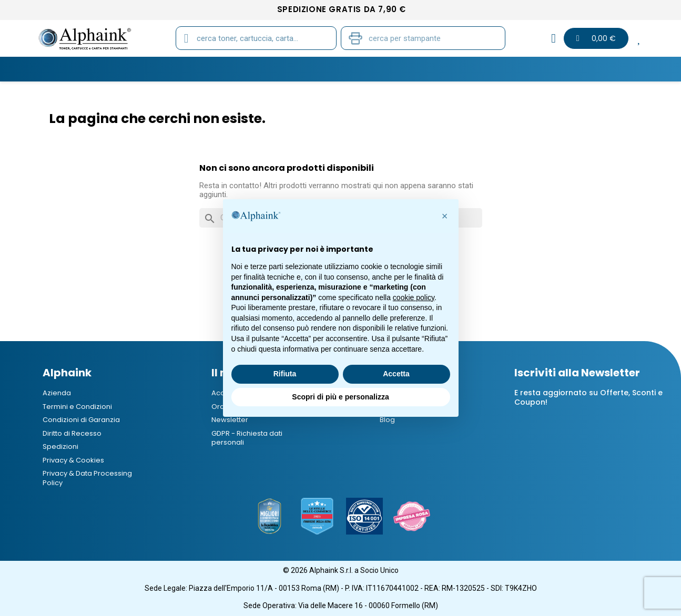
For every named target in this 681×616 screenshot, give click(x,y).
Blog (590, 69)
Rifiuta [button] (285, 374)
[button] (445, 216)
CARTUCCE (148, 69)
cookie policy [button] (414, 297)
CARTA (256, 69)
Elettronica (447, 69)
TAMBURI (206, 69)
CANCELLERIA (377, 69)
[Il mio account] (553, 38)
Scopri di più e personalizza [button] (340, 397)
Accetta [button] (396, 374)
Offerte (508, 69)
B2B (551, 69)
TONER (94, 69)
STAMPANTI (311, 69)
